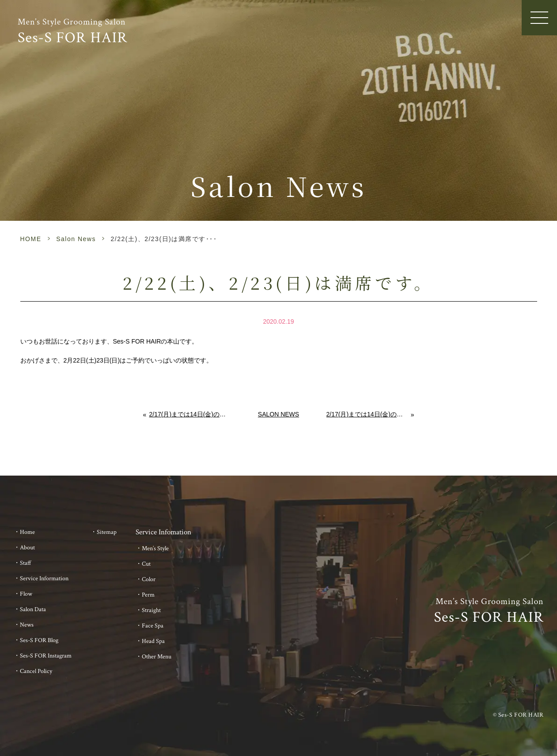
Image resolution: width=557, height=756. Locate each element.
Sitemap (107, 532)
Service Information (44, 578)
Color (149, 579)
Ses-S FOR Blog (39, 640)
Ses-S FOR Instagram (46, 656)
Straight (151, 610)
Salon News (76, 239)
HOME (31, 239)
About (27, 548)
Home (27, 532)
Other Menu (157, 657)
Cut (146, 564)
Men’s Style (155, 548)
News (27, 625)
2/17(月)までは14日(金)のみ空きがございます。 (190, 414)
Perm (148, 595)
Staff (26, 563)
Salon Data (33, 609)
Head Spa (153, 641)
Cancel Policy (36, 671)
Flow (26, 594)
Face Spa (153, 626)
